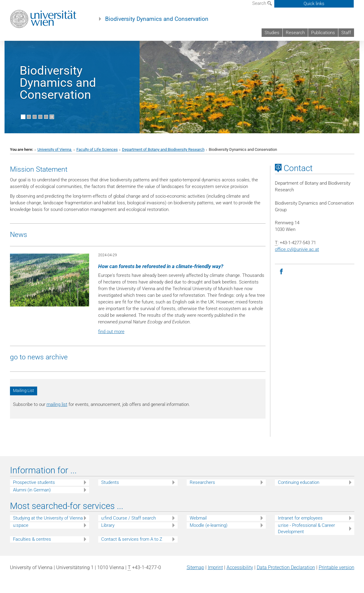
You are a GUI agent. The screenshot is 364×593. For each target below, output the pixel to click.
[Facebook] (281, 272)
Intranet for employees (300, 518)
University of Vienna (55, 149)
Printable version (337, 567)
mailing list (57, 404)
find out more (111, 332)
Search (262, 3)
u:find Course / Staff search (129, 518)
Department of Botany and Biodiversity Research (163, 149)
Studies (272, 33)
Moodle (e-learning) (209, 525)
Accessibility (240, 567)
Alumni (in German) (32, 490)
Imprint (215, 567)
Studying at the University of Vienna (48, 518)
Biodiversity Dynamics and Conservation (157, 19)
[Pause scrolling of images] (52, 117)
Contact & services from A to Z (132, 539)
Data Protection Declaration (286, 567)
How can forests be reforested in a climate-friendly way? (161, 266)
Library (108, 525)
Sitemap (195, 567)
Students (110, 482)
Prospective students (34, 482)
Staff (346, 33)
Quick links (314, 4)
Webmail (198, 518)
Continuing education (299, 482)
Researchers (202, 482)
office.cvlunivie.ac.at (297, 249)
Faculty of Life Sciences (97, 149)
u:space (21, 525)
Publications (323, 33)
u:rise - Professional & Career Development (306, 528)
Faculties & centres (32, 539)
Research (295, 33)
